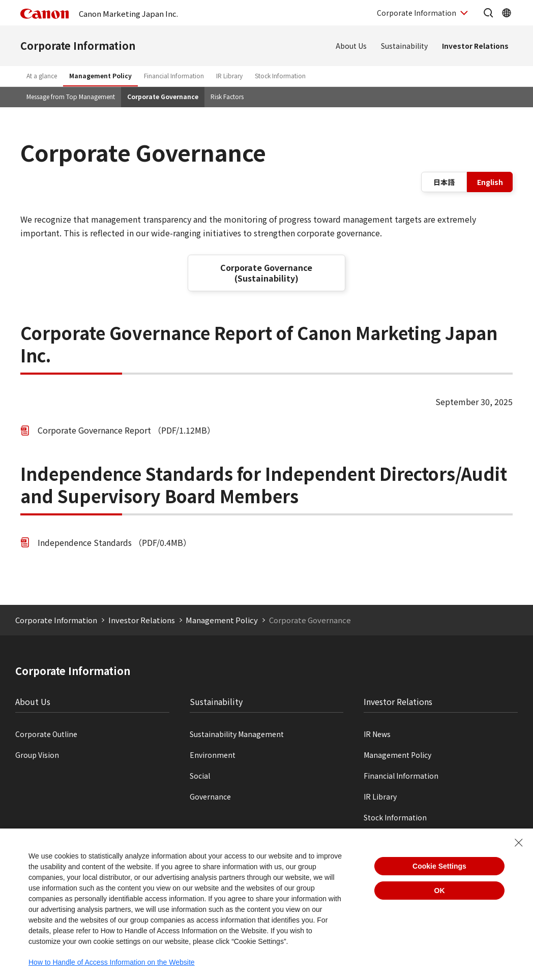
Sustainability (404, 46)
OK (440, 891)
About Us (351, 46)
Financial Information (174, 75)
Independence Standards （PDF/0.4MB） (114, 542)
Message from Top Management (71, 96)
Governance (210, 797)
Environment (213, 755)
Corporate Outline (46, 734)
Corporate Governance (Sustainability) (266, 273)
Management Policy (100, 75)
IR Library (229, 75)
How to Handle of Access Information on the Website (112, 962)
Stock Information (280, 75)
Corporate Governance (163, 96)
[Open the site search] (488, 13)
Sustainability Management (237, 734)
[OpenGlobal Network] (507, 13)
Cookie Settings (439, 866)
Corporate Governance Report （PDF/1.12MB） (126, 430)
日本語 (444, 182)
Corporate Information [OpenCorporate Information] (417, 13)
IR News (377, 734)
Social (200, 776)
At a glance (42, 75)
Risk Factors (227, 96)
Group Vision (37, 755)
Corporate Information (78, 45)
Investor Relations (475, 46)
